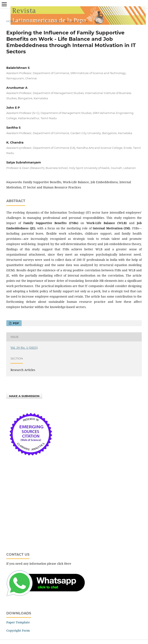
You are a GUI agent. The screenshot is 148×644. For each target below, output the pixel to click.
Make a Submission (24, 396)
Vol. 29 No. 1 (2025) (48, 21)
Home (11, 21)
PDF (15, 323)
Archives (25, 21)
